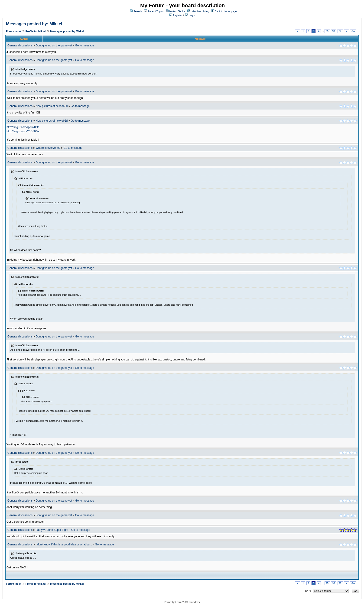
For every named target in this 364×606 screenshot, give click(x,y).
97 (340, 31)
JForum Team (194, 602)
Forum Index (14, 31)
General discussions (20, 45)
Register (176, 15)
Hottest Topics (177, 11)
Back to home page (226, 11)
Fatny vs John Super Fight (52, 530)
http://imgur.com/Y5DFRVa (23, 131)
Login (190, 15)
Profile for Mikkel (36, 31)
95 (327, 31)
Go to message (85, 45)
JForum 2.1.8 (180, 602)
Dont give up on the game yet (54, 45)
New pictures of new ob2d (52, 106)
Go (353, 31)
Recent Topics (156, 11)
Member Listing (200, 11)
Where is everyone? (48, 148)
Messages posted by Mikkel (67, 31)
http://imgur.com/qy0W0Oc (23, 127)
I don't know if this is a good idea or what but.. (64, 544)
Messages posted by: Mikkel (34, 24)
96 (334, 31)
